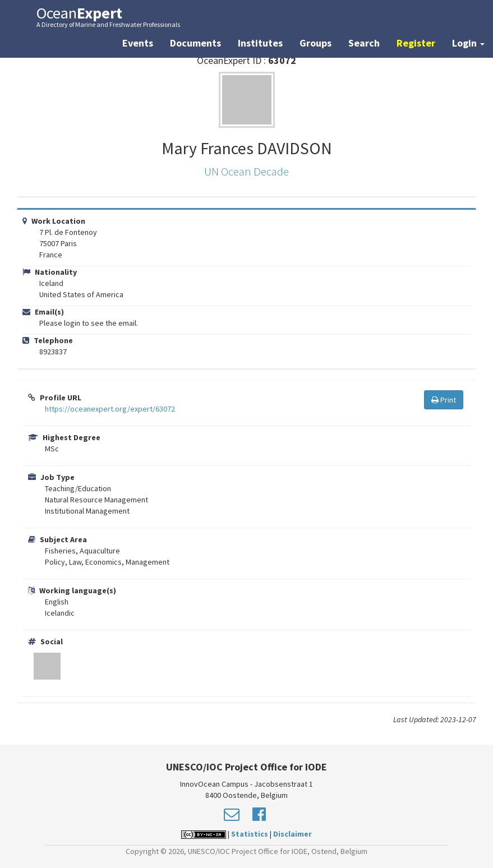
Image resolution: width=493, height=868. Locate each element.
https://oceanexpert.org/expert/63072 (110, 409)
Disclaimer (292, 834)
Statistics (250, 834)
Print (444, 400)
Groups (315, 43)
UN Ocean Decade (247, 171)
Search (364, 43)
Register (416, 43)
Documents (195, 43)
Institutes (260, 43)
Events (138, 43)
